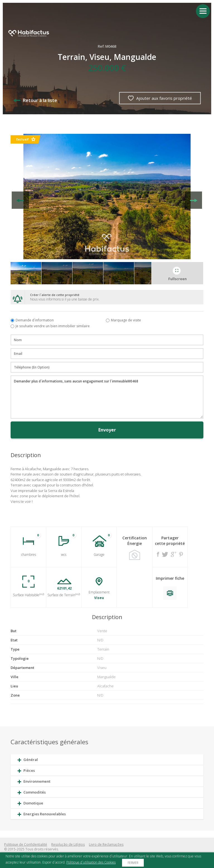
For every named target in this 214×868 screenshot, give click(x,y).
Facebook (158, 554)
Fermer (133, 863)
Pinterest (181, 554)
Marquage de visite (126, 320)
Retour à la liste (35, 100)
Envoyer (107, 430)
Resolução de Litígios (68, 844)
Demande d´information (35, 320)
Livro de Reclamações (106, 844)
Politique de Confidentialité (26, 844)
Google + (174, 554)
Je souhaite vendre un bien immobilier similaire (53, 326)
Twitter (165, 554)
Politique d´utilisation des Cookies (91, 862)
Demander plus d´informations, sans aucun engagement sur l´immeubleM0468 (107, 397)
